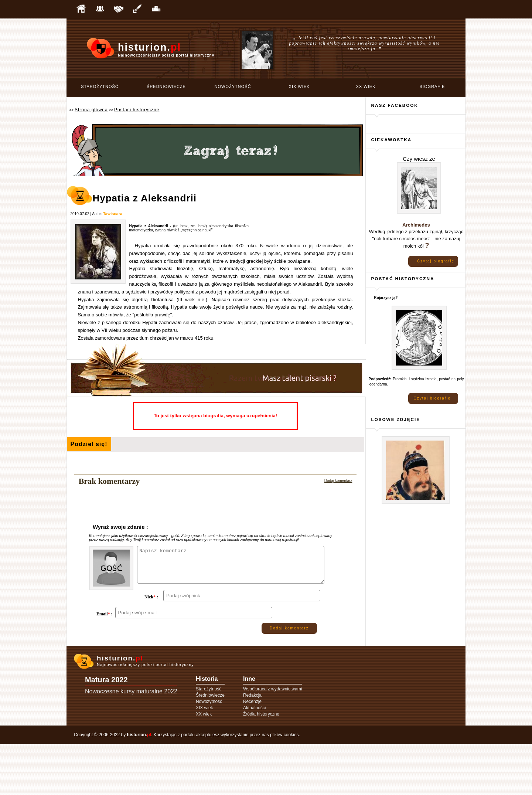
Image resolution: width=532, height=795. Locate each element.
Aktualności (254, 759)
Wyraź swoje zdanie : (120, 527)
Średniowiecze (166, 86)
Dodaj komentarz (338, 481)
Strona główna (91, 110)
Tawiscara (113, 214)
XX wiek (366, 86)
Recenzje (252, 752)
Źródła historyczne (261, 765)
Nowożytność (233, 86)
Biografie (432, 86)
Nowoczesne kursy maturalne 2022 (131, 742)
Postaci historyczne (137, 110)
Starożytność (100, 86)
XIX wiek (299, 86)
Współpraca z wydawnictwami (272, 740)
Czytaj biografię (436, 261)
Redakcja (252, 746)
